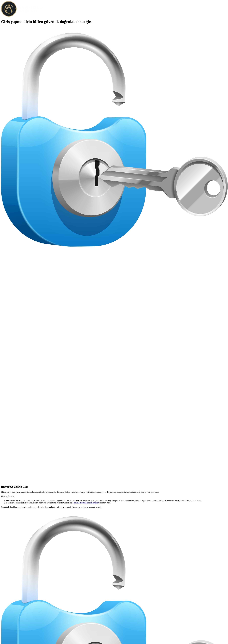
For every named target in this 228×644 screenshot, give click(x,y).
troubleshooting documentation (86, 503)
